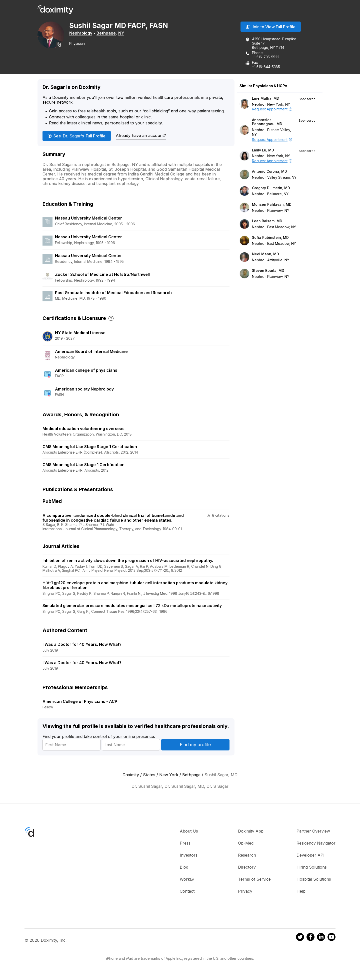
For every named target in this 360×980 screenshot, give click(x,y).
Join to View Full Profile (271, 27)
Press (185, 844)
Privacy (245, 892)
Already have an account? (141, 136)
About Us (189, 832)
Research (247, 856)
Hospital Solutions (314, 880)
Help (301, 892)
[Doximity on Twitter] (300, 938)
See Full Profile (77, 136)
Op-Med (246, 844)
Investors (189, 856)
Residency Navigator (316, 844)
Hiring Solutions (312, 868)
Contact (187, 892)
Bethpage (109, 33)
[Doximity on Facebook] (310, 938)
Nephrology (84, 33)
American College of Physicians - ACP (80, 702)
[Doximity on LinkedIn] (321, 938)
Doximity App (251, 832)
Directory (247, 868)
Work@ (187, 880)
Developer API (310, 856)
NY (124, 33)
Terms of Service (254, 880)
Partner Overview (313, 832)
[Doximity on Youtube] (331, 938)
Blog (184, 868)
